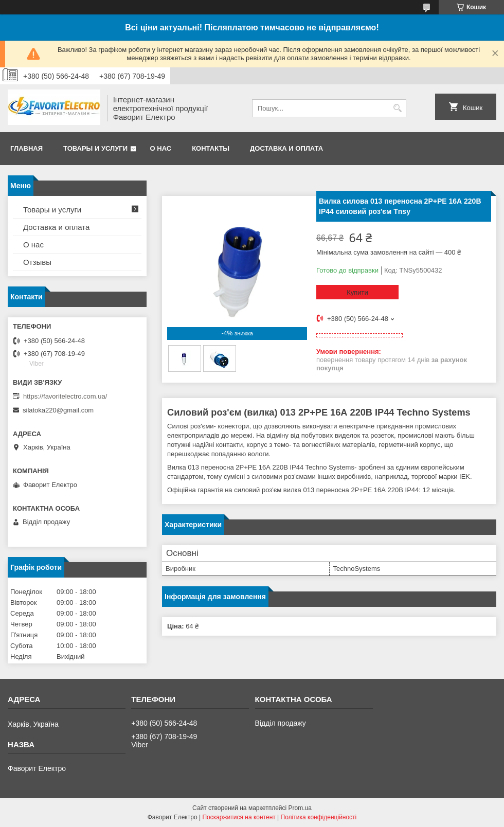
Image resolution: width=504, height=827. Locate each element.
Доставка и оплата (286, 148)
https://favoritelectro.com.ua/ (65, 396)
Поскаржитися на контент (239, 817)
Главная (26, 148)
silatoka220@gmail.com (58, 410)
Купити (357, 292)
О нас (161, 148)
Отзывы (37, 262)
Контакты (211, 148)
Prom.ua (300, 808)
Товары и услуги (95, 148)
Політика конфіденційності (319, 817)
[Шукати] (397, 108)
